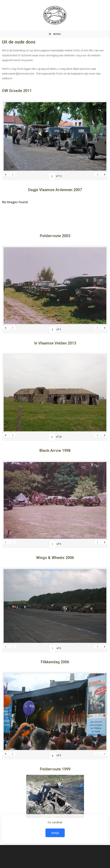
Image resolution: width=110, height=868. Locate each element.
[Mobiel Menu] (55, 34)
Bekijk (55, 833)
